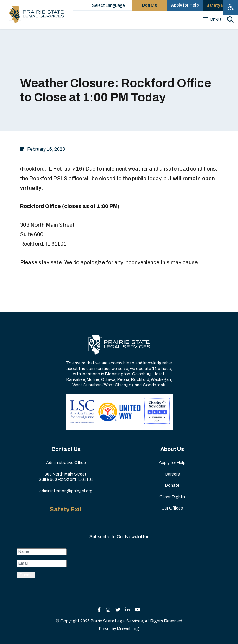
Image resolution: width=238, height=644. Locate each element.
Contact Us (66, 449)
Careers (172, 474)
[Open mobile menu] (213, 20)
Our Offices (172, 508)
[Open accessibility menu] (231, 7)
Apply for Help (172, 463)
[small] (99, 610)
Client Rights (172, 497)
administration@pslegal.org (66, 491)
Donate (172, 485)
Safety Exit (66, 509)
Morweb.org (128, 629)
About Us (172, 449)
